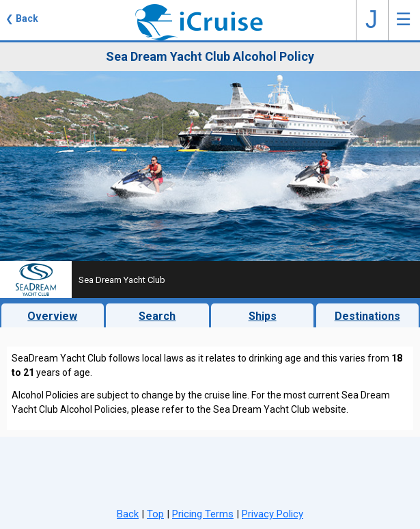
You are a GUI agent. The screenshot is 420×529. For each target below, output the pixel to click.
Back (128, 514)
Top (155, 514)
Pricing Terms (203, 514)
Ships (263, 316)
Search (157, 316)
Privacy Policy (272, 514)
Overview (52, 316)
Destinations (367, 316)
